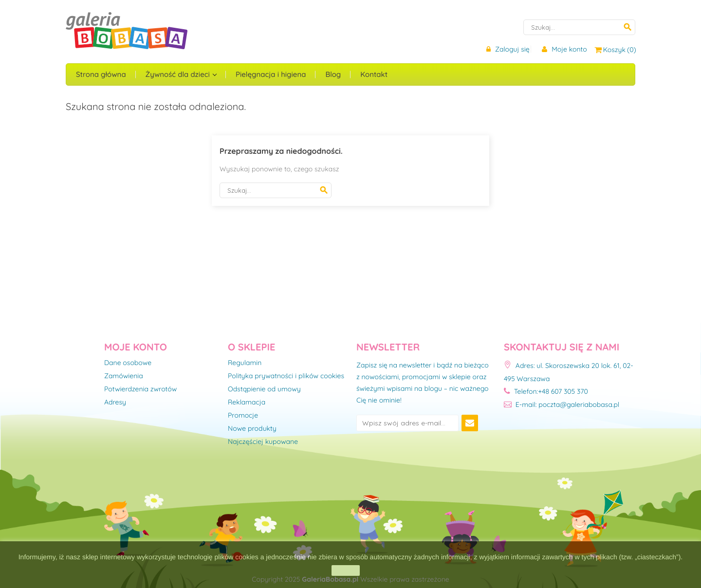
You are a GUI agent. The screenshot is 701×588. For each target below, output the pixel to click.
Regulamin (245, 363)
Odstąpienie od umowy (264, 389)
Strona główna (101, 74)
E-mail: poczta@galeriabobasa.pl (562, 404)
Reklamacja (247, 403)
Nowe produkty (252, 429)
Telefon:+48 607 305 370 (546, 391)
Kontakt (374, 74)
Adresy (115, 403)
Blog (333, 74)
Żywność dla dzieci (179, 74)
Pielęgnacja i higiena (271, 74)
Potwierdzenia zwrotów (140, 389)
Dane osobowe (128, 363)
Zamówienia (124, 376)
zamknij (345, 570)
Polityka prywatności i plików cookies (286, 376)
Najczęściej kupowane (263, 442)
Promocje (243, 416)
